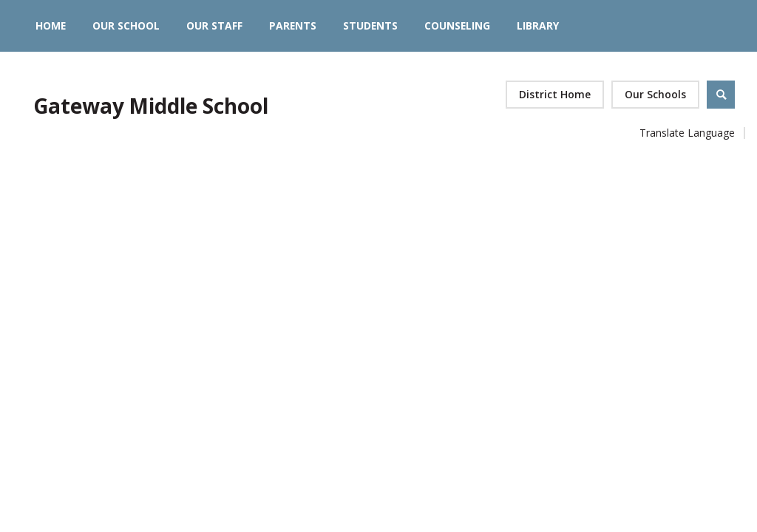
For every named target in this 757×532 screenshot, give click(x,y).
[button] (655, 95)
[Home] (51, 26)
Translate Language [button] (687, 133)
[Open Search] (721, 95)
